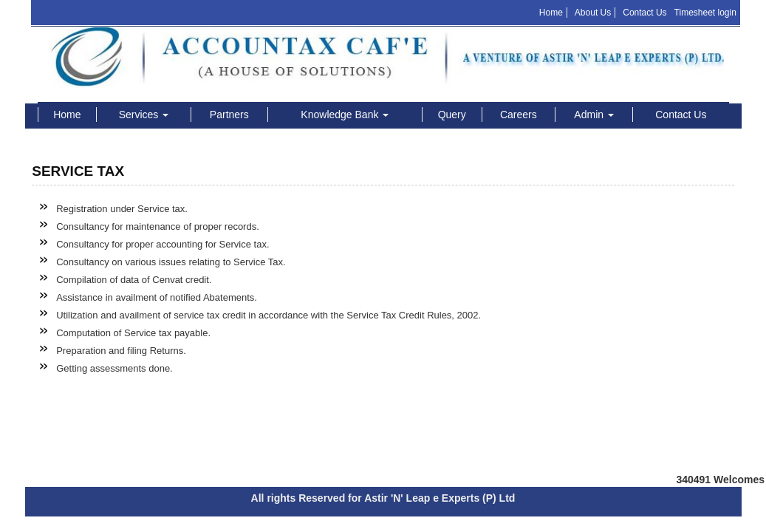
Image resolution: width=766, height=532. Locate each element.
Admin (594, 115)
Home (551, 13)
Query (452, 115)
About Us (593, 13)
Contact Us (644, 13)
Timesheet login (705, 13)
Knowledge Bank (345, 115)
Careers (519, 115)
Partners (229, 115)
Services (144, 115)
